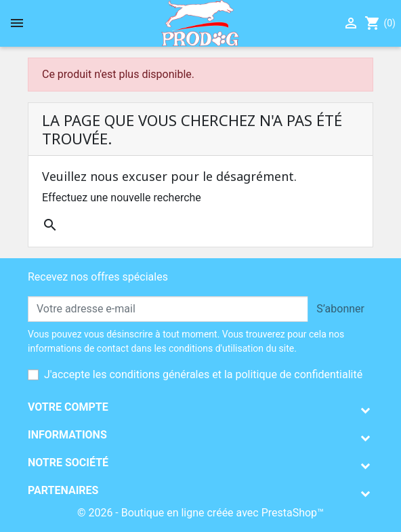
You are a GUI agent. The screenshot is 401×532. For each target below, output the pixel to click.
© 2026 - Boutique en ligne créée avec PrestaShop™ (200, 513)
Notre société (68, 463)
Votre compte (68, 407)
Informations (67, 435)
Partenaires (63, 490)
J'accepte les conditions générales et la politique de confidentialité (203, 374)
